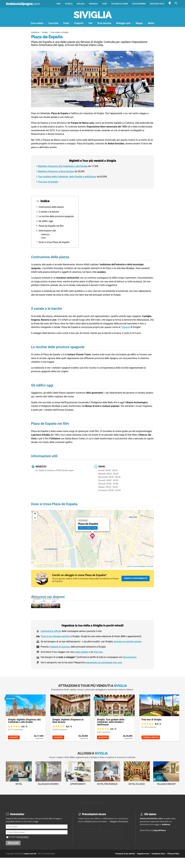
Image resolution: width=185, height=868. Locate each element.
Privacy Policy (173, 864)
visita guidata (81, 664)
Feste (66, 23)
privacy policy (23, 848)
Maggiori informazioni (119, 832)
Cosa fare (53, 23)
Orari (44, 238)
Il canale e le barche (49, 212)
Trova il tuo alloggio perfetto (55, 648)
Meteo (151, 23)
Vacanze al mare (120, 4)
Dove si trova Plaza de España (54, 242)
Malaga (81, 4)
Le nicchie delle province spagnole (56, 216)
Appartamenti (78, 785)
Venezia (126, 327)
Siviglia (69, 4)
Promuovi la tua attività (125, 864)
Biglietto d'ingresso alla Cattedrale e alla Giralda (63, 166)
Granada (93, 4)
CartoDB (150, 566)
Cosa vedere (37, 23)
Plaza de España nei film (51, 226)
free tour (98, 664)
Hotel (19, 785)
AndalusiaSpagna (23, 4)
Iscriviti (15, 854)
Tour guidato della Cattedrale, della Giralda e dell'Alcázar (67, 177)
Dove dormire (139, 4)
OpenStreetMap (139, 566)
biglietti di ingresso (60, 659)
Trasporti (79, 23)
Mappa (139, 23)
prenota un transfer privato (128, 653)
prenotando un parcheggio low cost (103, 674)
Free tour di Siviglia (48, 182)
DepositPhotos (160, 841)
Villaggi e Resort (166, 785)
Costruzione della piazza (51, 207)
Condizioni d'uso (158, 864)
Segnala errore (143, 864)
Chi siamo (150, 825)
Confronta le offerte (51, 643)
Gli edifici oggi (46, 221)
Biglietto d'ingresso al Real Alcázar (56, 171)
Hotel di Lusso (137, 785)
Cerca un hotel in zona (88, 528)
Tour (104, 4)
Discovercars (130, 669)
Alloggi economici (48, 785)
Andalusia (166, 835)
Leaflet (129, 566)
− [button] (35, 518)
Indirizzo (45, 234)
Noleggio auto (157, 4)
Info (59, 4)
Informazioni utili (47, 231)
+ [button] (35, 514)
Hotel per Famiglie (107, 785)
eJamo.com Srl (30, 864)
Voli (90, 23)
